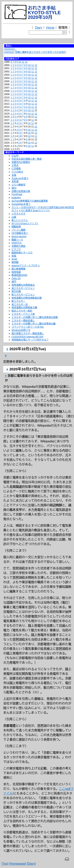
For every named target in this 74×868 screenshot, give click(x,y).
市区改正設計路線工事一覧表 (27, 159)
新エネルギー (19, 301)
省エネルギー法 (20, 304)
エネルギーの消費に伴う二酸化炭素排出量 (34, 324)
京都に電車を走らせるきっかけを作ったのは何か (41, 52)
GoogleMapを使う (21, 204)
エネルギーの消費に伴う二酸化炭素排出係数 (35, 317)
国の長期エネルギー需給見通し (28, 333)
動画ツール (17, 240)
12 (26, 62)
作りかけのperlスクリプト (25, 224)
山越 (14, 217)
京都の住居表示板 (21, 191)
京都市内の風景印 (21, 162)
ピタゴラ (16, 249)
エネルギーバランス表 (23, 314)
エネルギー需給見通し (23, 321)
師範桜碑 (16, 227)
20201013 (9, 49)
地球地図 (16, 272)
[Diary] (31, 864)
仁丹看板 (16, 169)
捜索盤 (15, 262)
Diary (39, 28)
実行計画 (16, 291)
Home (50, 28)
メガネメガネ (19, 214)
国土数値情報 (19, 269)
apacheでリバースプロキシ (26, 266)
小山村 (15, 156)
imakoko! (16, 198)
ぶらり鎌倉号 (19, 185)
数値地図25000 (19, 275)
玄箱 (14, 175)
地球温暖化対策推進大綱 (24, 307)
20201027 (9, 52)
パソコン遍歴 (19, 230)
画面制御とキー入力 (22, 253)
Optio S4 (16, 278)
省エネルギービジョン (23, 288)
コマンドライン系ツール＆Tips (28, 327)
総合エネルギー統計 (22, 311)
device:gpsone (19, 236)
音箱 (14, 256)
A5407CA (17, 243)
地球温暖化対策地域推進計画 (27, 298)
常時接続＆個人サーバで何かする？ (30, 340)
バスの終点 (17, 172)
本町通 (15, 181)
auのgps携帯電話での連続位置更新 (30, 201)
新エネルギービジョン (23, 295)
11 (23, 62)
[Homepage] (18, 864)
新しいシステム (20, 220)
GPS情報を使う (20, 233)
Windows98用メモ (21, 330)
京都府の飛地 (19, 246)
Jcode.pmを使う (20, 178)
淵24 (14, 188)
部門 (14, 282)
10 (20, 62)
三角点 (15, 165)
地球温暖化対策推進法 (23, 285)
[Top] (5, 864)
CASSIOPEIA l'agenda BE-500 (27, 337)
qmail (14, 259)
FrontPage (17, 194)
